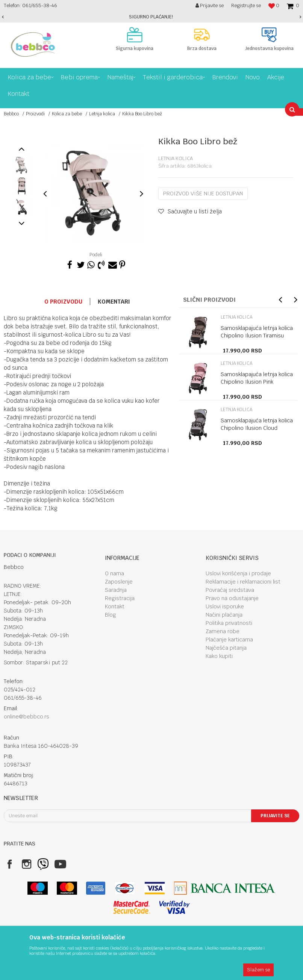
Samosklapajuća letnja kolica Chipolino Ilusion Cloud (257, 424)
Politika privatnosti (229, 623)
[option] (151, 17)
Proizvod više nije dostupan (203, 194)
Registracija (120, 598)
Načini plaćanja (224, 615)
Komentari (114, 302)
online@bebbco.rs (27, 717)
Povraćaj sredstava (230, 590)
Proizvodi (35, 114)
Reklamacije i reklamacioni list (243, 582)
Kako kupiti (219, 656)
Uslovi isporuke (225, 606)
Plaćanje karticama (229, 640)
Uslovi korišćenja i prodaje (238, 573)
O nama (114, 573)
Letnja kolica (102, 114)
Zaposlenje (119, 582)
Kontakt (115, 606)
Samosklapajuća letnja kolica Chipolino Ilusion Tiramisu (257, 332)
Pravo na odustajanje (232, 598)
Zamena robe (223, 631)
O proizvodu (63, 302)
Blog (111, 615)
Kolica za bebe (67, 114)
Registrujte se (246, 5)
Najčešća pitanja (226, 648)
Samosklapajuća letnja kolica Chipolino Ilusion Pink (257, 378)
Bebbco (11, 114)
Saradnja (116, 590)
